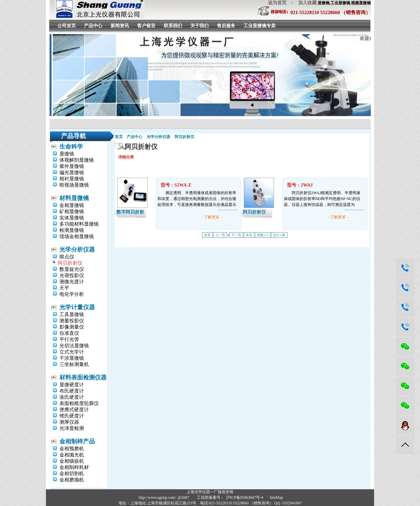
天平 (64, 288)
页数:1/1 (263, 235)
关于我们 (199, 26)
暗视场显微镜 (74, 185)
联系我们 (173, 26)
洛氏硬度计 (72, 397)
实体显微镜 (72, 218)
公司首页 (67, 26)
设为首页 (277, 3)
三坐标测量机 (74, 364)
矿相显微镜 (72, 212)
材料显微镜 (74, 198)
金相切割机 (72, 474)
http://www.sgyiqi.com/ (157, 497)
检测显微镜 (72, 230)
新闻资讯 (120, 26)
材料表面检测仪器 (83, 377)
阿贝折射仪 (70, 263)
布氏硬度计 (72, 391)
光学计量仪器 (77, 307)
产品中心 (93, 26)
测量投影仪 (72, 321)
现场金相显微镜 (77, 236)
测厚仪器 (69, 422)
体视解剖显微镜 (77, 160)
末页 (249, 235)
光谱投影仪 (72, 275)
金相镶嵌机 (72, 461)
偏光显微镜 (72, 172)
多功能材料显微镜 (79, 224)
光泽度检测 (72, 428)
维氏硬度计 (72, 416)
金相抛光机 (72, 455)
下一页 (236, 235)
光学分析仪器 (77, 250)
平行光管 (69, 339)
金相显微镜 (72, 205)
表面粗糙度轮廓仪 (79, 403)
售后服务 (226, 26)
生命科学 (71, 147)
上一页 (220, 235)
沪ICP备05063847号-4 (245, 497)
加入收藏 (305, 3)
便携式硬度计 (74, 410)
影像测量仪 (72, 327)
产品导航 (73, 136)
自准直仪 (69, 333)
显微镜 (67, 154)
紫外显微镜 (72, 166)
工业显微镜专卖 (260, 26)
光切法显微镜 (74, 346)
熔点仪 (67, 257)
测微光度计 (72, 282)
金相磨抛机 (72, 480)
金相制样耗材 (74, 467)
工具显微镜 (72, 314)
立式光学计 (72, 352)
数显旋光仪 (72, 269)
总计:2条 (279, 235)
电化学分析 (72, 294)
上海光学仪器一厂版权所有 (210, 492)
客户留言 (146, 26)
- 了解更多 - (212, 217)
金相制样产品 (77, 441)
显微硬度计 (72, 385)
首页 (119, 137)
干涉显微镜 (72, 358)
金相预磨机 (72, 449)
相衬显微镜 (72, 179)
